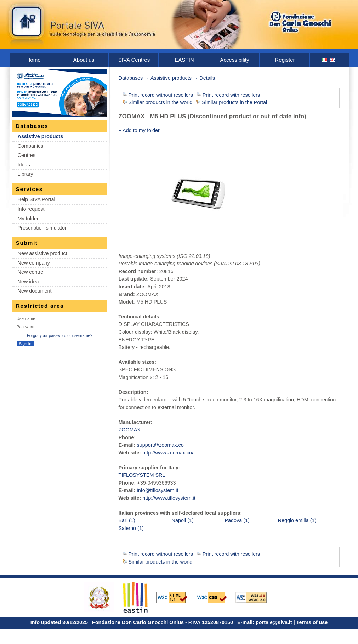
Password (26, 327)
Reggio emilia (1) (297, 520)
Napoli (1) (183, 520)
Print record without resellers (161, 95)
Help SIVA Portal (36, 199)
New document (35, 291)
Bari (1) (127, 520)
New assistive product (42, 253)
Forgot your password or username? (60, 335)
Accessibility (234, 60)
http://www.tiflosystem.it (169, 498)
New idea (28, 282)
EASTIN (184, 60)
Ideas (24, 165)
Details (207, 78)
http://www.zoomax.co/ (168, 453)
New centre (31, 272)
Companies (31, 146)
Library (25, 174)
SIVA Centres (134, 60)
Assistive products (41, 136)
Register (285, 60)
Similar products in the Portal (234, 102)
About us (84, 60)
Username (26, 318)
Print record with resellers (231, 95)
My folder (28, 219)
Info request (31, 209)
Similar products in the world (161, 102)
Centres (27, 155)
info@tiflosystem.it (157, 490)
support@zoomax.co (160, 445)
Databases (131, 78)
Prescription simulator (42, 228)
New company (34, 263)
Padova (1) (237, 520)
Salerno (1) (131, 528)
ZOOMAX (130, 430)
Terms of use (312, 622)
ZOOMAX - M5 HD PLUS (152, 116)
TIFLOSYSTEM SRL (142, 475)
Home (33, 60)
